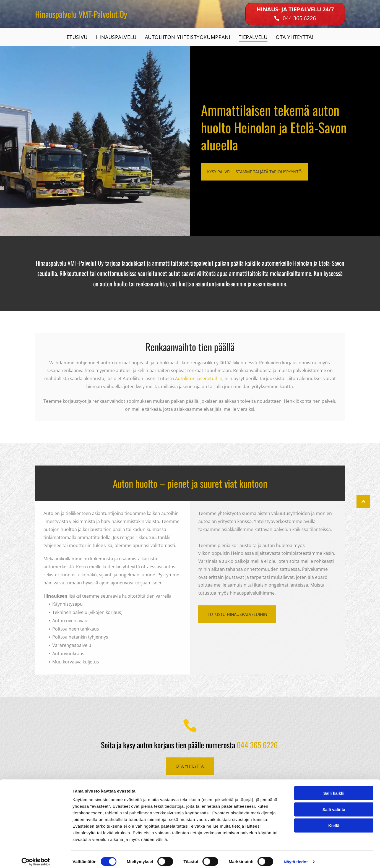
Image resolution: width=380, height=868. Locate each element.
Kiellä (334, 821)
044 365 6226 (299, 18)
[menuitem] (77, 37)
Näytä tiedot (296, 857)
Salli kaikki (334, 789)
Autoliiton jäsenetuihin (199, 378)
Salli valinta (334, 805)
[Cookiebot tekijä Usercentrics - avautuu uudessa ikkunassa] (36, 857)
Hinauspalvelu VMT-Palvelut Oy (81, 14)
